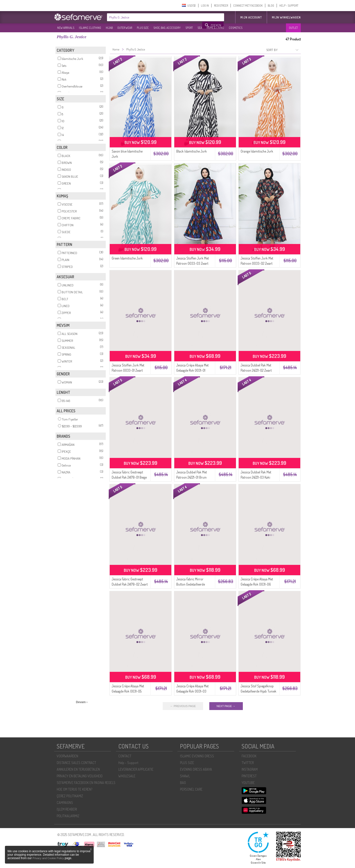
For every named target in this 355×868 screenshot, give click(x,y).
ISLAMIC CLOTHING (90, 28)
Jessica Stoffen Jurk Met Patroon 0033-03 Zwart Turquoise (193, 263)
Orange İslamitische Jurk (257, 151)
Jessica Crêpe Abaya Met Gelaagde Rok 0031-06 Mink (257, 584)
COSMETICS (236, 28)
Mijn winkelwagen (286, 17)
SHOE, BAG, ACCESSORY (167, 28)
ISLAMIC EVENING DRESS (197, 756)
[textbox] (155, 17)
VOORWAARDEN (67, 756)
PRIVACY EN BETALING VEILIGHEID (80, 776)
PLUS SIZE (143, 28)
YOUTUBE (248, 783)
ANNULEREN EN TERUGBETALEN (78, 769)
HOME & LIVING (215, 28)
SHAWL (185, 776)
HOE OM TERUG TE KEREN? (74, 789)
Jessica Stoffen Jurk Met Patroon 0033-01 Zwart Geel (128, 370)
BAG (183, 783)
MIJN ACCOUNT (251, 17)
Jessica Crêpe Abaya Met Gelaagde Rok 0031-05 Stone (128, 691)
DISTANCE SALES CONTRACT (76, 763)
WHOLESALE (127, 776)
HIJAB (109, 28)
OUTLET (293, 28)
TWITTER (248, 763)
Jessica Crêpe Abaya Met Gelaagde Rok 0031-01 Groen (192, 370)
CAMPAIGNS (65, 803)
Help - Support (128, 763)
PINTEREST (249, 776)
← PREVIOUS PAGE (183, 706)
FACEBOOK (249, 756)
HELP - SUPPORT (289, 6)
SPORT (189, 28)
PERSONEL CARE (191, 789)
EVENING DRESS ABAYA (196, 769)
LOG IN (205, 6)
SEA (200, 28)
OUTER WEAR (125, 28)
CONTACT (125, 756)
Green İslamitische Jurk (127, 258)
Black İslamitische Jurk (192, 151)
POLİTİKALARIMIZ (68, 816)
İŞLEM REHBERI (67, 809)
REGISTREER (221, 6)
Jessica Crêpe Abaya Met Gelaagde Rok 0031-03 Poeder (192, 691)
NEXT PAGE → (226, 706)
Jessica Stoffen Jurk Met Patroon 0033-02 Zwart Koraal (257, 263)
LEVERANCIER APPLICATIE (136, 769)
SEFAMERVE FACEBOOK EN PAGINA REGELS (86, 783)
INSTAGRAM (250, 769)
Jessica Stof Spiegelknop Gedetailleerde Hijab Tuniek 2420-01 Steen (258, 691)
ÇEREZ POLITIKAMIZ (70, 796)
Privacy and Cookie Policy (48, 858)
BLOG (271, 6)
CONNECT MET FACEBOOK (248, 6)
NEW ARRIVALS (66, 28)
